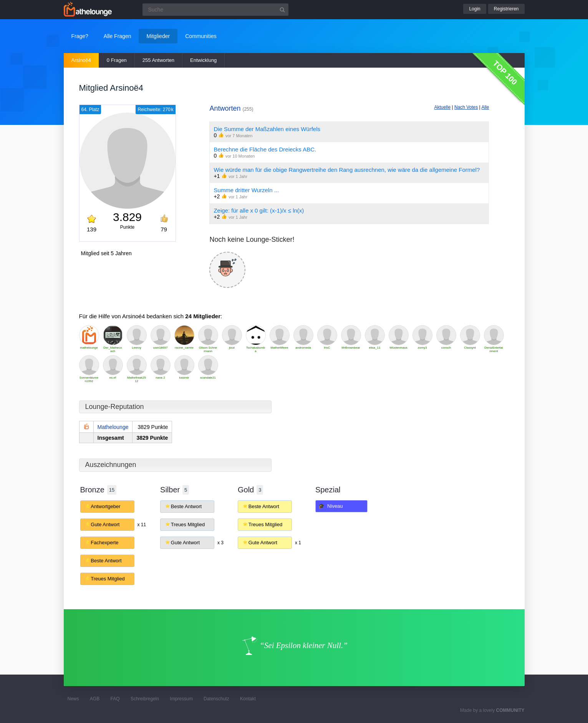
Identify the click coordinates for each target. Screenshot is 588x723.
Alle (485, 107)
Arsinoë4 (81, 60)
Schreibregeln (145, 699)
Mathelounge (113, 427)
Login (475, 9)
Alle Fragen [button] (118, 36)
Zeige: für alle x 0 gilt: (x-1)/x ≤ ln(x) (259, 210)
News (73, 699)
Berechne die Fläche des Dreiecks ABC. (265, 149)
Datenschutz (216, 699)
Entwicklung (203, 60)
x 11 (142, 525)
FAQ (115, 699)
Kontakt (248, 699)
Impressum (181, 699)
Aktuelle (442, 107)
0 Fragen (117, 60)
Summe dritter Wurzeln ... (246, 190)
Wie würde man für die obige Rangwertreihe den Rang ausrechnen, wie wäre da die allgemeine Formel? (347, 170)
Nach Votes (466, 107)
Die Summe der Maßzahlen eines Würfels (267, 129)
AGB (95, 699)
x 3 (220, 543)
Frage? (80, 36)
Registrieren (506, 9)
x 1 (298, 543)
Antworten (231, 108)
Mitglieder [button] (158, 36)
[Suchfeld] (215, 10)
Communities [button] (201, 36)
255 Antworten (158, 60)
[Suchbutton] (282, 10)
